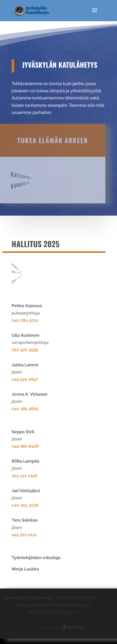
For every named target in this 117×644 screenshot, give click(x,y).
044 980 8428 (25, 446)
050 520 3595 (25, 350)
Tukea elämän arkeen (53, 130)
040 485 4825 (25, 409)
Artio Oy (76, 626)
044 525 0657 (25, 379)
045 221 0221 (24, 535)
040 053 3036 (25, 505)
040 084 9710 (25, 320)
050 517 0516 (25, 476)
